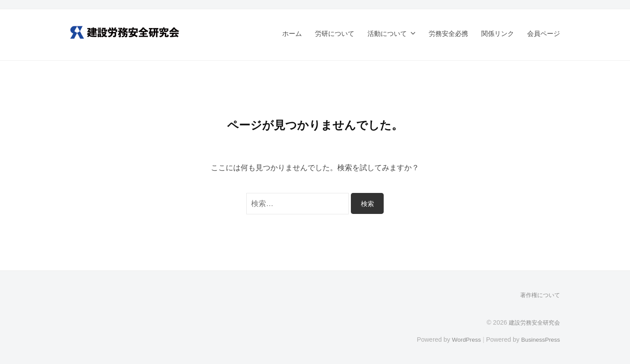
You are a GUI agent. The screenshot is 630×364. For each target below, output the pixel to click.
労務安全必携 (448, 33)
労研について (335, 33)
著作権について (539, 295)
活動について (387, 33)
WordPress (462, 339)
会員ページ (544, 33)
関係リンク (498, 33)
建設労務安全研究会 (532, 322)
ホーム (292, 33)
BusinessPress (539, 339)
